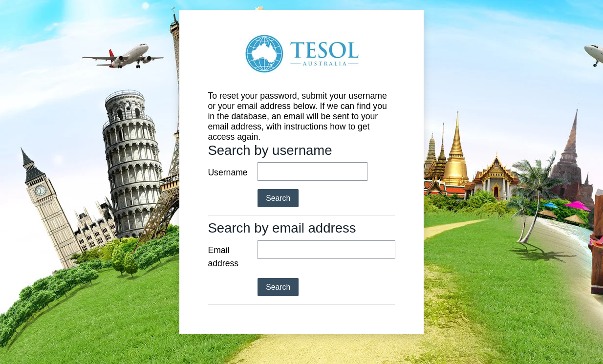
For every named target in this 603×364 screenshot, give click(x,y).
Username (227, 172)
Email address (223, 257)
